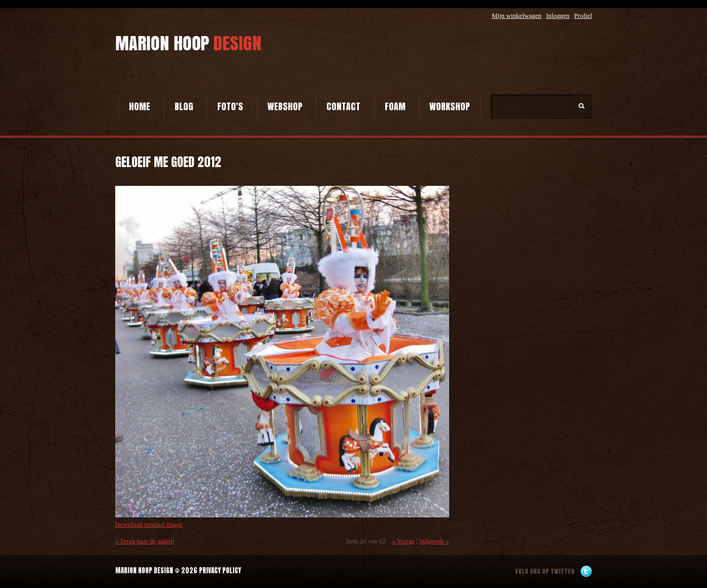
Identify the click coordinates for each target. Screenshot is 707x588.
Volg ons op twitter (545, 571)
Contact (343, 106)
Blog (184, 106)
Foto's (230, 106)
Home (140, 106)
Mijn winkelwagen (517, 15)
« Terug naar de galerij (145, 541)
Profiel (583, 15)
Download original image (149, 524)
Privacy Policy (220, 570)
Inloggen (558, 15)
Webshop (285, 106)
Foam (395, 106)
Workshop (450, 106)
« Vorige (403, 541)
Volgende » (434, 541)
